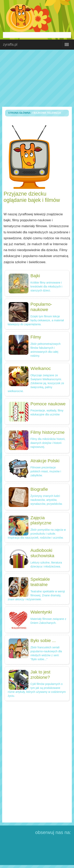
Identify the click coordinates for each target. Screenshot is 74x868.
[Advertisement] (37, 78)
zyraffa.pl (10, 44)
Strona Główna (19, 113)
